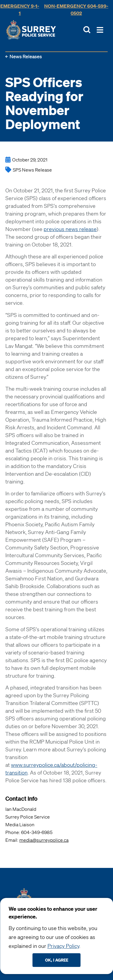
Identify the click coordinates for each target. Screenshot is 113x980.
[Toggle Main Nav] (100, 30)
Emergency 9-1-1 (20, 10)
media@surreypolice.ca (44, 840)
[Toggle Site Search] (87, 30)
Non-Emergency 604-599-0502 (76, 10)
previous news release (70, 229)
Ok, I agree (57, 960)
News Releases (26, 56)
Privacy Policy (63, 946)
